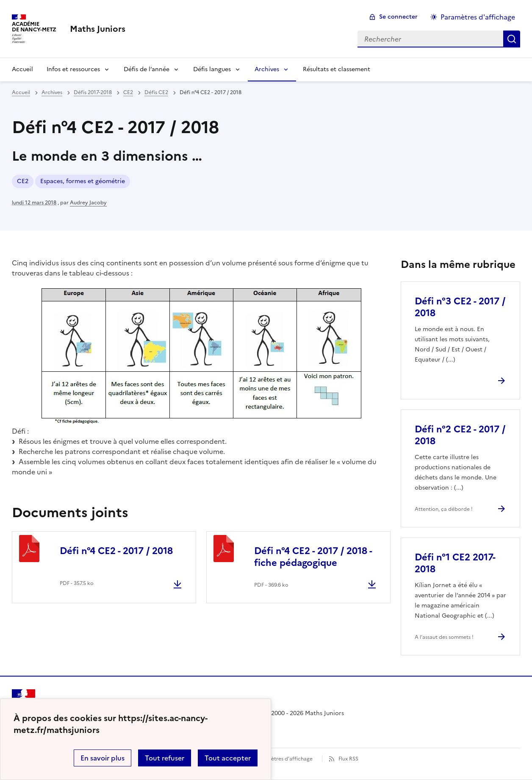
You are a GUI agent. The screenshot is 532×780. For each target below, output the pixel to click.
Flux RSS (348, 759)
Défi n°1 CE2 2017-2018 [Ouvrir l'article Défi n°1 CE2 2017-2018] (455, 563)
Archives (267, 69)
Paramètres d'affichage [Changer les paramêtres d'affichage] (478, 17)
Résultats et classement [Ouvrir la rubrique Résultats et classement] (337, 69)
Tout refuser (165, 758)
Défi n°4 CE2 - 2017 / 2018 (116, 551)
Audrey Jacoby (88, 203)
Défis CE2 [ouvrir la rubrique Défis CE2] (156, 92)
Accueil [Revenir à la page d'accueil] (22, 69)
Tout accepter (228, 758)
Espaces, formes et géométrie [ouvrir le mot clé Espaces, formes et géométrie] (83, 181)
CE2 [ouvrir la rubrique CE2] (128, 92)
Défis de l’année (147, 69)
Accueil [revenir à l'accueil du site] (21, 92)
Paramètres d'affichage (284, 759)
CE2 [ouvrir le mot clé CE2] (23, 181)
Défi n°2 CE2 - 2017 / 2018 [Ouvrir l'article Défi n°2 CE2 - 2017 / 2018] (460, 435)
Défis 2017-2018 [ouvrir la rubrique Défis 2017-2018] (93, 92)
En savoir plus (103, 758)
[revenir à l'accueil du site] (98, 29)
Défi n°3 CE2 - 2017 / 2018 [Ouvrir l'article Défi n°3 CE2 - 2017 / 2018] (460, 307)
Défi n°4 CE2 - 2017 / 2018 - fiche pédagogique (313, 557)
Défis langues (212, 69)
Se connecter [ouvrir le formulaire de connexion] (398, 17)
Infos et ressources (73, 69)
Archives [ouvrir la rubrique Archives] (52, 92)
